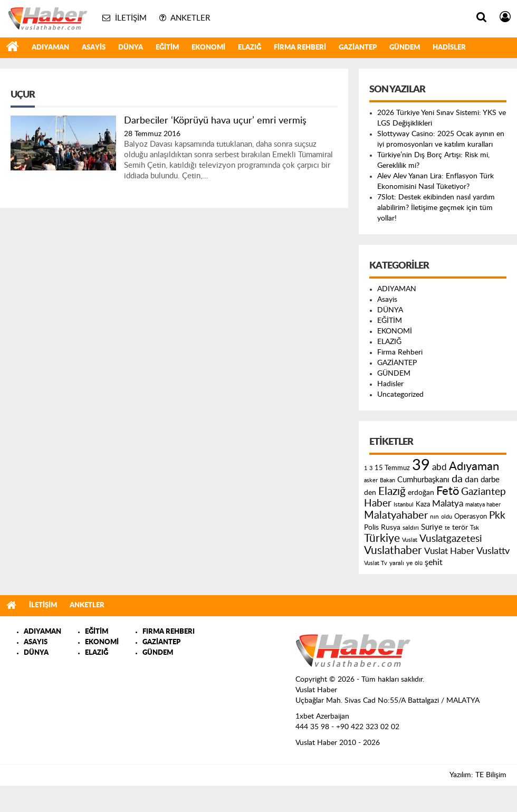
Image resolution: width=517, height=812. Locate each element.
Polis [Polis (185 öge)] (371, 528)
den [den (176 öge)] (370, 493)
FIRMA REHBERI (169, 632)
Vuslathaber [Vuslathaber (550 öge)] (393, 551)
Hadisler (449, 48)
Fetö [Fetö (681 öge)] (448, 491)
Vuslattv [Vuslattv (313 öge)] (493, 551)
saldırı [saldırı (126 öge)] (411, 528)
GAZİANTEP (358, 48)
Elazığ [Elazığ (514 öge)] (392, 491)
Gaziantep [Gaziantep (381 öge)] (484, 492)
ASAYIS (36, 642)
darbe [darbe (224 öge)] (490, 480)
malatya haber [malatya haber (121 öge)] (483, 505)
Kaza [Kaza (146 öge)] (423, 504)
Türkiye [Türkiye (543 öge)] (382, 538)
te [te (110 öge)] (447, 528)
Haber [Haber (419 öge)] (378, 503)
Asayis (94, 48)
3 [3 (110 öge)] (371, 468)
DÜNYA (131, 48)
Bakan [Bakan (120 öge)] (387, 480)
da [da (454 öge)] (457, 479)
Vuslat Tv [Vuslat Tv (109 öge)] (376, 563)
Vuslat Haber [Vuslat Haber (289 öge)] (449, 551)
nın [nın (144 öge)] (434, 517)
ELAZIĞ (250, 48)
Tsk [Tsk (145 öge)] (475, 528)
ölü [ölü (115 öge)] (419, 563)
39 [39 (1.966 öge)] (421, 465)
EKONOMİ (208, 48)
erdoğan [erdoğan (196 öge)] (421, 493)
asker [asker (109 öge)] (371, 480)
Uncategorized (400, 395)
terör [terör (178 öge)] (460, 528)
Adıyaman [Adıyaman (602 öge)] (474, 467)
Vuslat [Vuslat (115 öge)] (410, 540)
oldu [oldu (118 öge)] (447, 517)
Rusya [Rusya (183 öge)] (391, 528)
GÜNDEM (405, 48)
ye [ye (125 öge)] (409, 563)
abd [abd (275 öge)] (439, 467)
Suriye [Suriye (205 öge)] (432, 527)
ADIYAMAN (50, 48)
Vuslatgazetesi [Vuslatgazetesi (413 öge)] (451, 539)
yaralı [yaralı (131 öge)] (397, 563)
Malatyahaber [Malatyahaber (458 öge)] (396, 515)
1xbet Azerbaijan (322, 717)
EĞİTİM (167, 48)
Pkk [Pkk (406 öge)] (497, 516)
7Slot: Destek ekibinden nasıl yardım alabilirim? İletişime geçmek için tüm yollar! (436, 208)
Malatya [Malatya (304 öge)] (448, 504)
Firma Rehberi (300, 48)
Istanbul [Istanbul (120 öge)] (404, 505)
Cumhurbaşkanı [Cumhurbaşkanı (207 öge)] (423, 480)
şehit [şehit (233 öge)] (434, 562)
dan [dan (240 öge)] (472, 480)
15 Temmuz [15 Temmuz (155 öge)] (392, 468)
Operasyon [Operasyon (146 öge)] (471, 517)
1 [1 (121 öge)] (366, 468)
